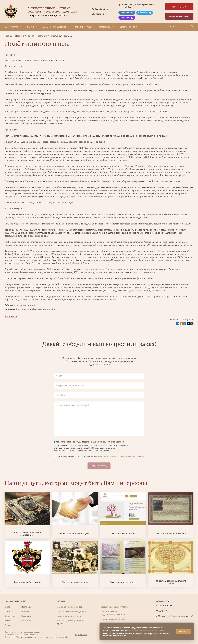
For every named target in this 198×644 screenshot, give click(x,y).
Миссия (25, 611)
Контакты (26, 621)
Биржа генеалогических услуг (75, 534)
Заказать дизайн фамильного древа (171, 582)
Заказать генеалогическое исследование (27, 534)
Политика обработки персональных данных (24, 632)
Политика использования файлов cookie (22, 634)
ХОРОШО (183, 631)
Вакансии (26, 616)
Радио (8, 625)
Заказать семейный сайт (123, 534)
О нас (7, 607)
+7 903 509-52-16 (100, 9)
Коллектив (10, 616)
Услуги (30, 27)
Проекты (9, 611)
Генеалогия (20, 305)
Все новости (11, 316)
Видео (8, 621)
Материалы (105, 27)
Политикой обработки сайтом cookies (146, 630)
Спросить (127, 13)
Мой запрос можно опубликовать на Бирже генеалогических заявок (89, 442)
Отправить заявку (99, 466)
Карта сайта (81, 635)
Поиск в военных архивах (75, 582)
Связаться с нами (128, 27)
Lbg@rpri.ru (98, 14)
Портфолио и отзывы (82, 27)
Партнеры (26, 607)
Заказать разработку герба (27, 582)
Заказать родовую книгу (123, 582)
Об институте (11, 27)
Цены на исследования (54, 27)
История (31, 305)
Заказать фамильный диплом (171, 534)
